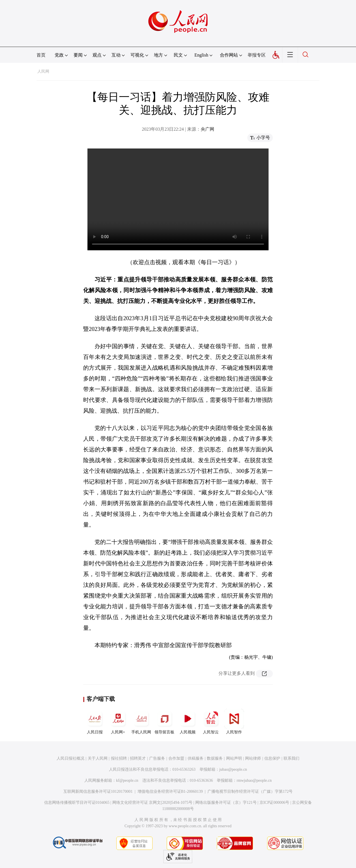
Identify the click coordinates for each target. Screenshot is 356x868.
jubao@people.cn (233, 769)
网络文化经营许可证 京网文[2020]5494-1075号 (153, 803)
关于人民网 (98, 758)
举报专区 (257, 55)
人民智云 (211, 721)
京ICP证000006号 (274, 803)
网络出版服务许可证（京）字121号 (226, 803)
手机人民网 (141, 721)
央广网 (207, 129)
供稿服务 (196, 758)
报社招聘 (119, 758)
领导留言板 (164, 721)
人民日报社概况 (70, 758)
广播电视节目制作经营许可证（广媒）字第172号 (250, 791)
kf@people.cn (127, 780)
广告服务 (157, 758)
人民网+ (118, 721)
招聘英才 (138, 758)
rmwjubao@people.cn (254, 780)
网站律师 (253, 758)
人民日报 (95, 721)
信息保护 (272, 758)
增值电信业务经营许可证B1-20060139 (170, 791)
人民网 (43, 71)
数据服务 (215, 758)
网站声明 (234, 758)
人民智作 (234, 721)
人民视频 (188, 721)
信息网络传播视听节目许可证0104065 (77, 803)
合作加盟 (176, 758)
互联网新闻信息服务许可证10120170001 (98, 791)
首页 (41, 55)
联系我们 (291, 758)
